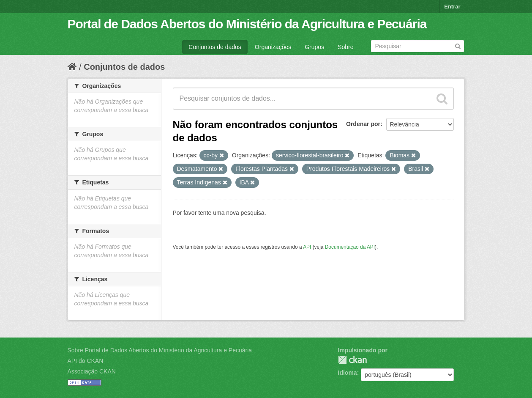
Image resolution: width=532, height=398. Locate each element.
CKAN (352, 360)
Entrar (452, 7)
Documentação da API (350, 247)
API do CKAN (86, 361)
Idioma (348, 373)
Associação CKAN (92, 371)
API (307, 247)
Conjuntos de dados (215, 47)
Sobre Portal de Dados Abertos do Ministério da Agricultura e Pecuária (160, 350)
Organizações (273, 47)
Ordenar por (363, 124)
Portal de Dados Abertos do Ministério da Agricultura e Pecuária (247, 24)
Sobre (345, 47)
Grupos (314, 47)
